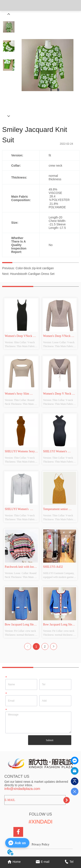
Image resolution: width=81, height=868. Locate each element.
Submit (50, 740)
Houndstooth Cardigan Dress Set (32, 274)
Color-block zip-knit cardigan (35, 268)
